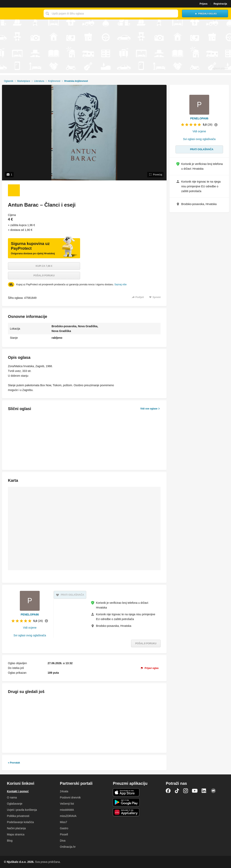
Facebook (168, 791)
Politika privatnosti (18, 816)
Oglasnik (9, 81)
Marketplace (24, 81)
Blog (10, 841)
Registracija (220, 4)
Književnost (54, 81)
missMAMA (67, 810)
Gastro (64, 828)
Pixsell (64, 834)
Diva (63, 841)
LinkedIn (204, 791)
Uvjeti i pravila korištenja (22, 810)
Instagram (186, 791)
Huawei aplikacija (126, 812)
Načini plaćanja (16, 828)
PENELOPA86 (30, 614)
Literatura (39, 81)
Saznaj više (120, 284)
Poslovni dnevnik (70, 797)
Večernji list (67, 804)
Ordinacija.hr (68, 847)
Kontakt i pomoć (18, 791)
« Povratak (14, 763)
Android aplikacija (126, 802)
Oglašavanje (15, 804)
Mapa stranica (16, 834)
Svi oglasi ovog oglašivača (30, 635)
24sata (64, 791)
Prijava (204, 4)
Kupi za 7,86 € (44, 266)
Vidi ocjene (30, 628)
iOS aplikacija (126, 792)
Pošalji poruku (44, 276)
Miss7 (64, 822)
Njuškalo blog (213, 791)
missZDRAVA (68, 816)
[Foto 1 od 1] (14, 190)
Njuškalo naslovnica (21, 14)
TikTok (177, 791)
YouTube (195, 791)
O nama (12, 797)
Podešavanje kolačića (20, 822)
